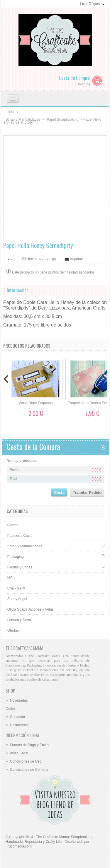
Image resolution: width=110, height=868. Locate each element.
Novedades (19, 700)
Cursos (13, 525)
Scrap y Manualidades (23, 119)
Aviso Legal (19, 753)
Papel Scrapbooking (62, 119)
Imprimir (77, 259)
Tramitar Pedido (87, 492)
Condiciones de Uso (26, 761)
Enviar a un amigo (42, 259)
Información (18, 290)
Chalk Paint (16, 588)
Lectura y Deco (19, 620)
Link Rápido (92, 4)
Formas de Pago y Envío (29, 745)
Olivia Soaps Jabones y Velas (31, 609)
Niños (12, 578)
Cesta (59, 492)
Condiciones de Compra (29, 770)
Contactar (18, 717)
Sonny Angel (17, 599)
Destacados (19, 725)
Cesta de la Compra (33, 446)
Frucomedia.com (19, 846)
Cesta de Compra (74, 78)
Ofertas (13, 631)
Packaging (16, 557)
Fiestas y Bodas (20, 567)
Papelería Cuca (20, 536)
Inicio (10, 112)
